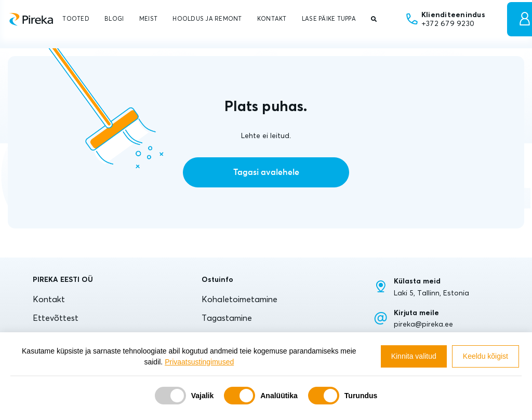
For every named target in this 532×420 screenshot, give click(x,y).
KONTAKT (272, 19)
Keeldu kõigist (486, 356)
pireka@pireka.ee (423, 324)
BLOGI (114, 19)
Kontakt (49, 299)
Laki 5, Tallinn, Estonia (431, 293)
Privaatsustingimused (199, 362)
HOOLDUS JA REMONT (207, 19)
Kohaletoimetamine (240, 299)
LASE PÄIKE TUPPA (329, 19)
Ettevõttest (56, 318)
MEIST (148, 19)
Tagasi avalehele (266, 172)
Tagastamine (227, 318)
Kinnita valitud (414, 356)
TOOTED (76, 19)
